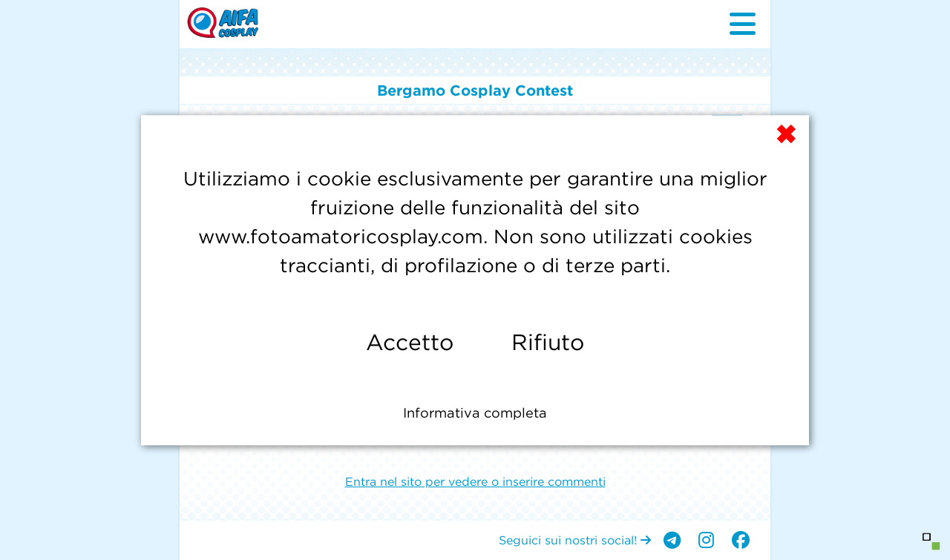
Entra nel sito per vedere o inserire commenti (475, 481)
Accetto (410, 342)
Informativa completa (475, 413)
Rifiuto (548, 342)
